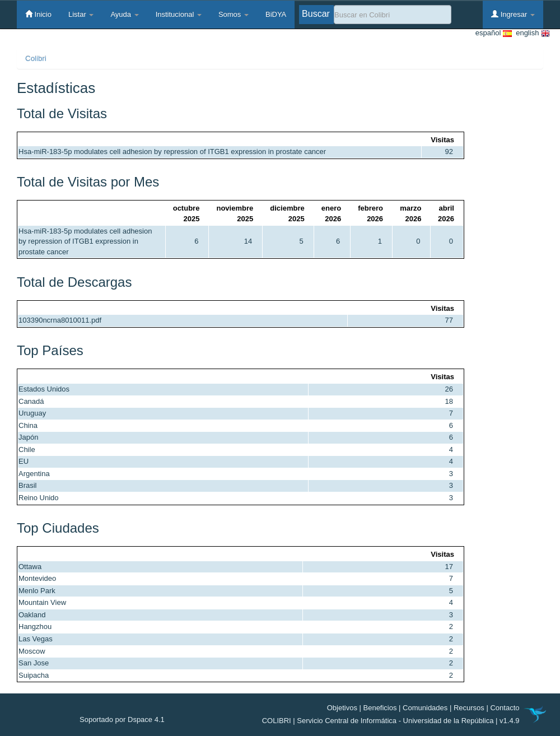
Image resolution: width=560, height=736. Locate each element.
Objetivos (342, 708)
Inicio (38, 14)
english (531, 33)
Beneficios (380, 708)
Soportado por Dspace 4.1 (122, 719)
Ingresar (513, 14)
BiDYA (276, 14)
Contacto (505, 708)
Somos (234, 14)
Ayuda (124, 14)
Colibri (36, 59)
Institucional (179, 14)
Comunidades (425, 708)
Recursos (469, 708)
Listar (81, 14)
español (494, 33)
